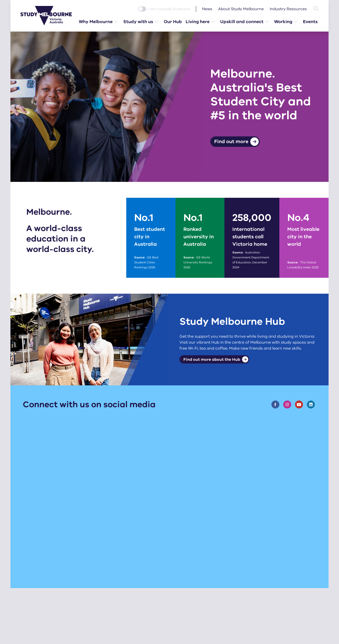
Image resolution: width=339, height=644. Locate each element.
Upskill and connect (242, 22)
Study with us (138, 22)
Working (283, 22)
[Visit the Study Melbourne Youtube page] (299, 405)
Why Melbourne (96, 22)
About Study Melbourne (241, 9)
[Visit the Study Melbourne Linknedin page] (311, 405)
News (207, 9)
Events (311, 22)
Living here (198, 22)
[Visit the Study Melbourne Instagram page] (287, 405)
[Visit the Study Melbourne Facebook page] (275, 405)
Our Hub (173, 22)
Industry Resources (288, 9)
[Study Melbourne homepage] (49, 16)
